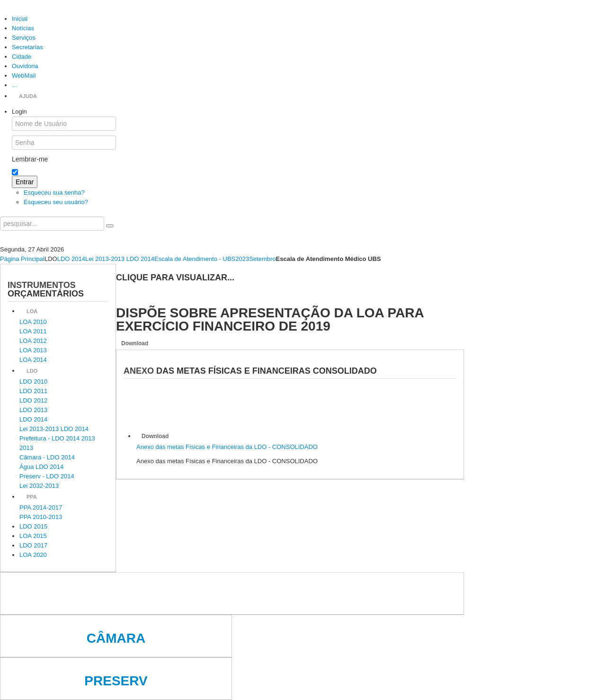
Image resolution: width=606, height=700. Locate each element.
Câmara (116, 638)
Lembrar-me (30, 159)
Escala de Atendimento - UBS (195, 259)
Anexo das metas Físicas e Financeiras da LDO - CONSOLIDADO (227, 447)
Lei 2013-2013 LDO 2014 (120, 259)
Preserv (116, 681)
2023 (242, 259)
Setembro (262, 259)
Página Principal (22, 259)
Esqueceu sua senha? (54, 193)
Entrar (25, 182)
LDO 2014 (71, 259)
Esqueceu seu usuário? (56, 202)
